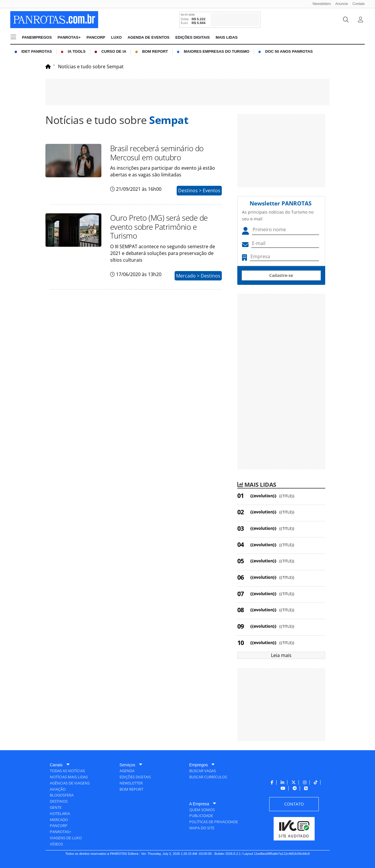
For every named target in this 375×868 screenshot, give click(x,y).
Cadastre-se (281, 275)
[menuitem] (320, 4)
